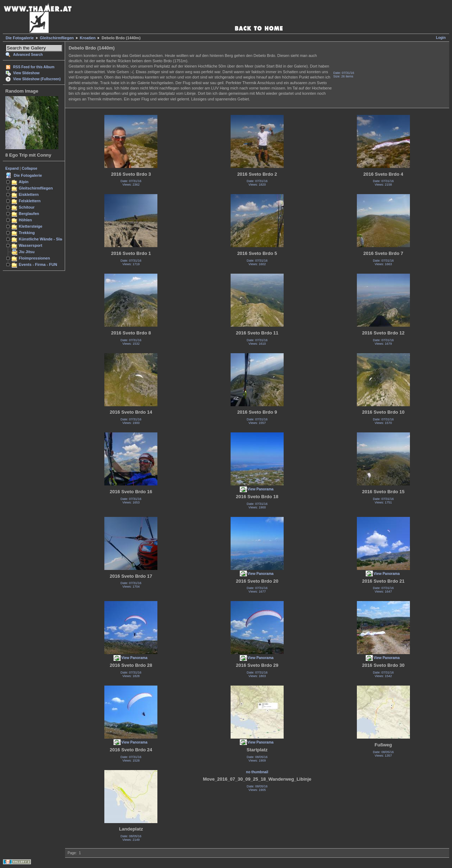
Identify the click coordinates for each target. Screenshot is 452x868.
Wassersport (30, 245)
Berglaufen (29, 214)
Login (441, 38)
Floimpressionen (34, 258)
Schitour (27, 207)
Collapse (30, 168)
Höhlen (25, 220)
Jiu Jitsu (27, 252)
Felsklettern (30, 201)
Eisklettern (29, 194)
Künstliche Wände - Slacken (45, 239)
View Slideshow (26, 73)
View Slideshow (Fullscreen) (37, 79)
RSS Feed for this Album (34, 67)
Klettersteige (31, 226)
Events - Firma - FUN (38, 264)
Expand (12, 168)
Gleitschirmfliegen (57, 38)
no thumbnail (257, 772)
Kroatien (88, 38)
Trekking (27, 233)
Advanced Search (28, 55)
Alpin (24, 182)
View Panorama (261, 489)
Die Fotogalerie (20, 38)
